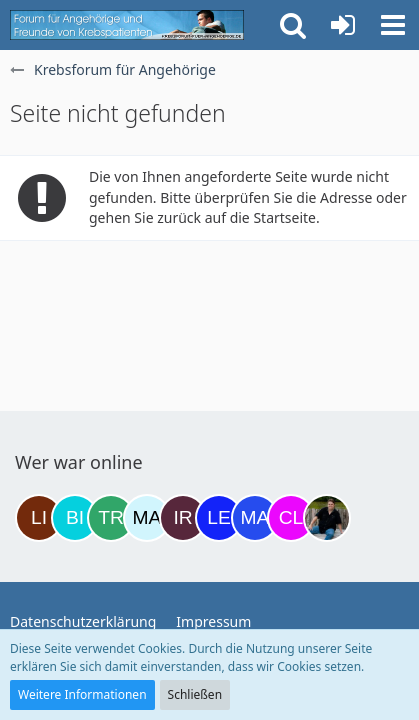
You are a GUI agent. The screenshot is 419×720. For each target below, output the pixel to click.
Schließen (195, 694)
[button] (393, 25)
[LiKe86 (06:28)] (39, 518)
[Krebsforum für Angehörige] (127, 25)
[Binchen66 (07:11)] (75, 518)
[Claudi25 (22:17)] (291, 518)
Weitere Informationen (82, 694)
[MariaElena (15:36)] (147, 518)
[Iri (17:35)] (183, 518)
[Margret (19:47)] (255, 518)
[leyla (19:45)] (219, 518)
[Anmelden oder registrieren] (343, 25)
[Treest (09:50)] (111, 518)
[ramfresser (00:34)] (327, 518)
